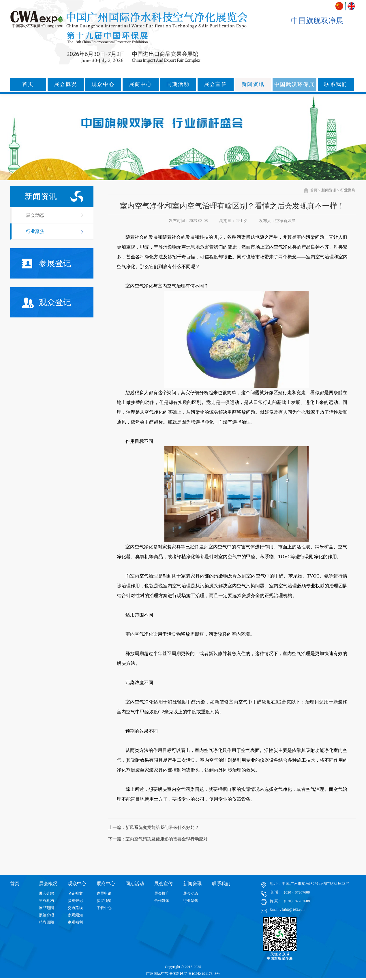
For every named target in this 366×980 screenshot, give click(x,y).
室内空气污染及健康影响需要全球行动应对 (167, 839)
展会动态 (35, 215)
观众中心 (103, 84)
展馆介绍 (46, 915)
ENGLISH (351, 6)
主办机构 (46, 901)
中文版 (340, 6)
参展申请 (104, 893)
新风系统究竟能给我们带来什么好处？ (162, 827)
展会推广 (162, 893)
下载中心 (104, 908)
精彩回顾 (46, 922)
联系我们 (336, 84)
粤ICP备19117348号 (204, 974)
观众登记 (46, 303)
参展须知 (104, 901)
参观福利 (75, 922)
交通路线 (75, 908)
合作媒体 (162, 901)
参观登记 (75, 901)
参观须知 (75, 915)
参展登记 (46, 264)
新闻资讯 (253, 84)
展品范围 (46, 908)
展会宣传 (215, 84)
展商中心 (140, 84)
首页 (28, 84)
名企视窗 (75, 893)
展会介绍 (46, 893)
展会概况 (65, 84)
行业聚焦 (35, 231)
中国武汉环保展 (294, 84)
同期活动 (178, 84)
